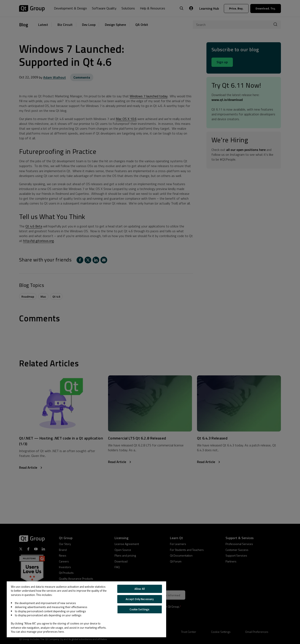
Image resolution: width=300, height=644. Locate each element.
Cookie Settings (140, 609)
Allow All (140, 589)
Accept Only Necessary (140, 599)
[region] (86, 609)
